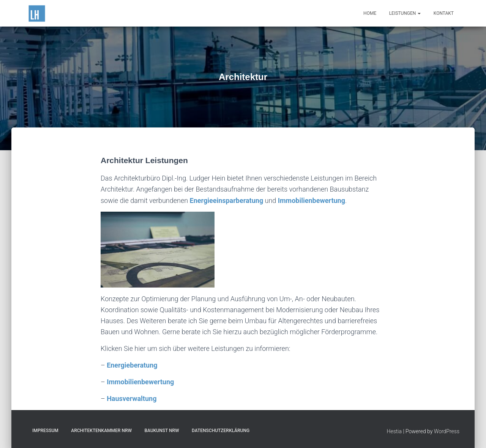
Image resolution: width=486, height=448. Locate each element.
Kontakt (444, 13)
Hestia (394, 431)
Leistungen (405, 13)
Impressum (45, 431)
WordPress (447, 431)
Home (370, 13)
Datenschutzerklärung (221, 431)
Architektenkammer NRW (101, 431)
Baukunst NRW (162, 431)
